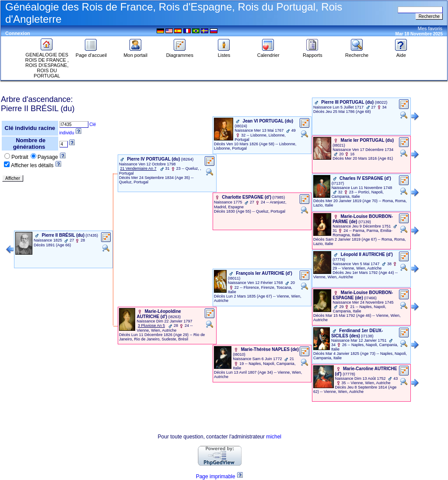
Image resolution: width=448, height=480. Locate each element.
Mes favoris (430, 28)
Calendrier (268, 53)
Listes (224, 53)
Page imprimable (216, 476)
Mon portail (135, 53)
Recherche (357, 53)
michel (274, 437)
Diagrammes (180, 53)
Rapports (313, 53)
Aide (401, 53)
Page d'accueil (91, 53)
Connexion (18, 33)
